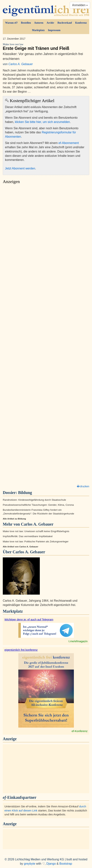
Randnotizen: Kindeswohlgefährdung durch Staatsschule (34, 500)
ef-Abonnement (69, 143)
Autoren (39, 23)
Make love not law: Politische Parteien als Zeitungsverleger (36, 542)
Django (51, 864)
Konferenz (81, 23)
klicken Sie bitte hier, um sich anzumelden (42, 122)
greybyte (30, 864)
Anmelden (80, 5)
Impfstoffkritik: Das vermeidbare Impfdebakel (28, 536)
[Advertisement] (46, 335)
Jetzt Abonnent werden (20, 168)
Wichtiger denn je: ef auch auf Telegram (29, 619)
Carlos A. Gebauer (21, 64)
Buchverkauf (65, 23)
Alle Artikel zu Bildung (14, 519)
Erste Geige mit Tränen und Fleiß (46, 47)
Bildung (25, 493)
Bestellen (26, 23)
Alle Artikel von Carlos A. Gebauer (21, 547)
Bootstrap (66, 864)
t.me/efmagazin (78, 641)
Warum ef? (11, 23)
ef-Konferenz (80, 731)
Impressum (54, 30)
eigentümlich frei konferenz (21, 650)
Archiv (50, 23)
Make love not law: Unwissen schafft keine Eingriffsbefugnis (36, 531)
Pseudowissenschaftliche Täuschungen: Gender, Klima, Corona (38, 505)
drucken (83, 486)
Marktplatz (38, 30)
